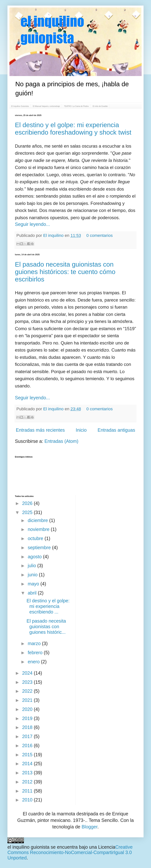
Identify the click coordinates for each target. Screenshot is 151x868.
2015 (28, 755)
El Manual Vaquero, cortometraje (46, 106)
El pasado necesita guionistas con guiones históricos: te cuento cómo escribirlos (65, 272)
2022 (28, 691)
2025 (28, 512)
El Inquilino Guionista (20, 106)
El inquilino (54, 235)
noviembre (39, 529)
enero (34, 662)
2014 (28, 764)
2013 (28, 773)
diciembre (38, 520)
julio (33, 566)
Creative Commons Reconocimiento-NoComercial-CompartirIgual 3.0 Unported (70, 852)
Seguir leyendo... (32, 224)
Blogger (90, 827)
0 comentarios (99, 235)
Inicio (81, 430)
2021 (28, 700)
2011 (28, 791)
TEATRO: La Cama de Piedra (76, 106)
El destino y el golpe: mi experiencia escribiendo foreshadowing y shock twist (73, 129)
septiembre (40, 547)
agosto (35, 557)
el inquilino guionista (28, 847)
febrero (36, 653)
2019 (28, 718)
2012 (28, 782)
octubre (36, 538)
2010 (28, 800)
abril (33, 593)
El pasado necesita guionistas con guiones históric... (46, 627)
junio (33, 575)
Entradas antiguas (116, 430)
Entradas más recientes (40, 430)
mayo (34, 584)
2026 (28, 503)
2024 (28, 673)
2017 (28, 736)
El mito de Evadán (100, 106)
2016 (28, 745)
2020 (28, 709)
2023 (28, 682)
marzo (35, 643)
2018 (28, 727)
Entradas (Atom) (61, 441)
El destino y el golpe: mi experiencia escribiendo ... (48, 606)
